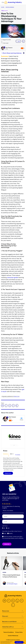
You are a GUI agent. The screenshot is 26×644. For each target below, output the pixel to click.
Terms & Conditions (9, 632)
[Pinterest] (22, 601)
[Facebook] (4, 601)
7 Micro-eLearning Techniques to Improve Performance (11, 576)
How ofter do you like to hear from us (12, 531)
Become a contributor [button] (13, 622)
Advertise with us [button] (13, 627)
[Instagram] (13, 605)
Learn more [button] (5, 540)
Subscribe (7, 544)
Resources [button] (13, 611)
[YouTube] (17, 601)
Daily (4, 533)
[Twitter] (9, 601)
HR (4, 528)
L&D (8, 528)
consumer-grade (13, 277)
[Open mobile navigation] (3, 2)
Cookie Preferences (13, 636)
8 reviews (18, 455)
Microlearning (10, 7)
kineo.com (17, 396)
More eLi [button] (13, 616)
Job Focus (5, 526)
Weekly (10, 533)
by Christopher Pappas (12, 584)
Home (3, 7)
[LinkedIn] (13, 601)
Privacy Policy (19, 632)
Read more (8, 473)
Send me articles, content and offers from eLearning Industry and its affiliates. (13, 538)
